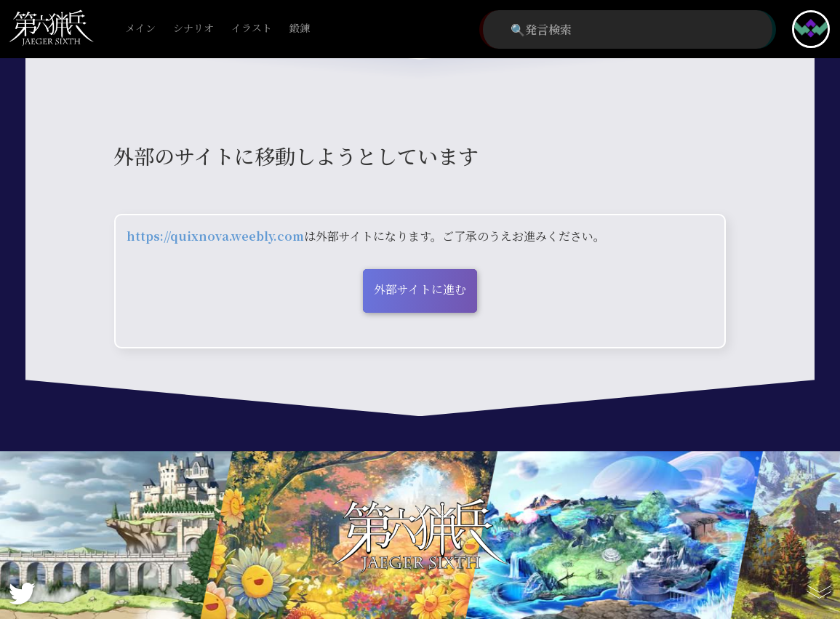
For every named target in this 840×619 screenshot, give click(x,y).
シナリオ (193, 29)
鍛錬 (300, 29)
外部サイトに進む (420, 289)
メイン (140, 29)
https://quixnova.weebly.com (215, 236)
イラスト (252, 29)
